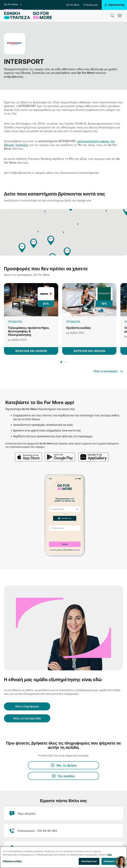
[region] (63, 857)
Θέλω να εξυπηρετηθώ (27, 718)
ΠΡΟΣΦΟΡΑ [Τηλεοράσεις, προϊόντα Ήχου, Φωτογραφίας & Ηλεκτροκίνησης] (15, 322)
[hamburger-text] (120, 16)
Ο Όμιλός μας (90, 5)
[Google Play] (62, 455)
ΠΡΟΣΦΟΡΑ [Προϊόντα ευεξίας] (73, 322)
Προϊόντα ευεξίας (79, 328)
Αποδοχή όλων (89, 861)
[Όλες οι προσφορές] (108, 371)
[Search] (112, 16)
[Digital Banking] (114, 5)
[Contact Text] (63, 831)
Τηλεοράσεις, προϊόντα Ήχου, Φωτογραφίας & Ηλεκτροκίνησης (29, 331)
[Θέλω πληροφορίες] (27, 706)
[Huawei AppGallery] (95, 455)
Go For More (13, 4)
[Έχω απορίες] (63, 813)
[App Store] (30, 455)
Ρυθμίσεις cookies (12, 861)
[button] (51, 240)
